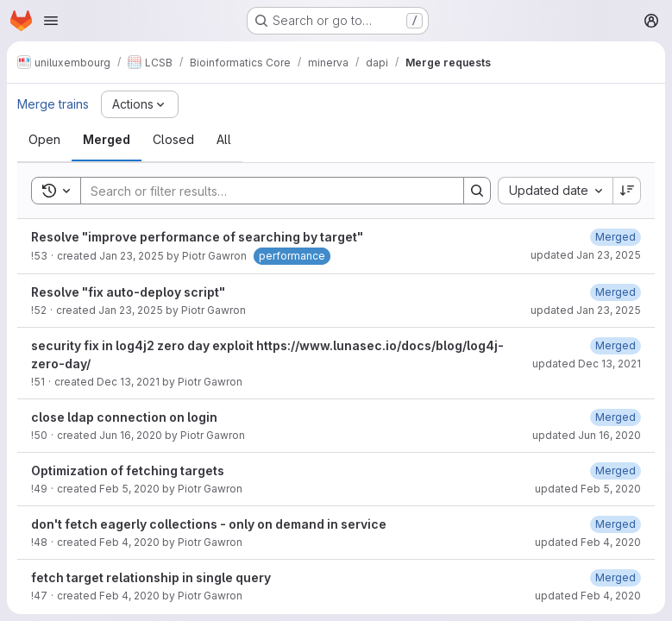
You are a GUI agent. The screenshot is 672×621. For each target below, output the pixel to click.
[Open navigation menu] (51, 21)
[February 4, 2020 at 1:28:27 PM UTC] (615, 577)
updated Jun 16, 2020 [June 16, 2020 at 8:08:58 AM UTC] (587, 435)
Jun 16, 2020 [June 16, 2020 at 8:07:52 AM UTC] (131, 435)
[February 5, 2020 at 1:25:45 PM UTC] (615, 470)
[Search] (264, 191)
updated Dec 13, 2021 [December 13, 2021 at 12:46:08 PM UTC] (587, 364)
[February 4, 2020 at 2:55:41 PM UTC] (615, 524)
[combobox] (555, 191)
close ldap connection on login (124, 417)
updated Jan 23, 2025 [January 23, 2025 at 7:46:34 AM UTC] (586, 255)
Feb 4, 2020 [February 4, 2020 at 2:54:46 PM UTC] (129, 542)
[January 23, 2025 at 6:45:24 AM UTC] (615, 292)
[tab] (44, 140)
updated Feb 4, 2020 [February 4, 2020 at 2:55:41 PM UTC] (588, 542)
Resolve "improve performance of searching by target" (197, 237)
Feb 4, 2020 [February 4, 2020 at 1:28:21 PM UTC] (129, 596)
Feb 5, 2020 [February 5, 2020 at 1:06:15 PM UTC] (129, 489)
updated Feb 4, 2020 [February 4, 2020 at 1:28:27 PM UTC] (588, 596)
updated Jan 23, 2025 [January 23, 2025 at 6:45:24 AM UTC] (586, 310)
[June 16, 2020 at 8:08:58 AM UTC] (615, 417)
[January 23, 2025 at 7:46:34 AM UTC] (615, 237)
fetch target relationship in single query (151, 577)
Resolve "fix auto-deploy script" (128, 292)
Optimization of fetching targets (128, 470)
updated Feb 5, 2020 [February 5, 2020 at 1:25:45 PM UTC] (588, 489)
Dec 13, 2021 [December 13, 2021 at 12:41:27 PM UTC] (128, 382)
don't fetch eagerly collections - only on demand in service (209, 524)
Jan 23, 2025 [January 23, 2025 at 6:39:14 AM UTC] (131, 310)
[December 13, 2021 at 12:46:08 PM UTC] (615, 345)
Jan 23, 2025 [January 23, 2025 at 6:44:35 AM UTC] (132, 256)
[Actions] (140, 104)
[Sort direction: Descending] (627, 191)
